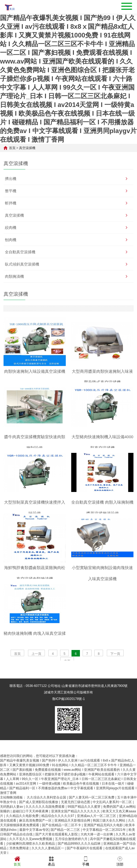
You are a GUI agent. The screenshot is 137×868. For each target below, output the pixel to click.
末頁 (67, 674)
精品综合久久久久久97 (58, 829)
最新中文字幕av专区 (34, 842)
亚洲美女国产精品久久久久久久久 (76, 824)
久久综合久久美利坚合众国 (47, 810)
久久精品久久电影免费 (23, 829)
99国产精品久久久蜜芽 (84, 819)
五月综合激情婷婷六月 (72, 852)
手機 (86, 861)
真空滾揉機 (27, 148)
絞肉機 (11, 228)
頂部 (120, 861)
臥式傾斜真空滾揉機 (22, 264)
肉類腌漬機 (14, 276)
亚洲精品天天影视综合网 (73, 833)
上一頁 (36, 667)
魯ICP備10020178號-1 (68, 712)
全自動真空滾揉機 (20, 252)
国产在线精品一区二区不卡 (62, 838)
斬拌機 (11, 203)
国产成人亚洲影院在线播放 (39, 815)
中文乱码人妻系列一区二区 (113, 815)
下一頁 (115, 667)
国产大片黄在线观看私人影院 (57, 847)
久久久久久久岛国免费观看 (46, 819)
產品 (51, 861)
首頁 (12, 148)
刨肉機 (11, 240)
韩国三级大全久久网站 (109, 833)
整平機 (11, 191)
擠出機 (11, 179)
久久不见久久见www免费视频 (31, 852)
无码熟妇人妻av (12, 819)
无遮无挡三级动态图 (76, 815)
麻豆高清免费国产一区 (36, 833)
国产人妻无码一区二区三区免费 (92, 810)
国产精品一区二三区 (66, 842)
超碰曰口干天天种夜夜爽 (31, 824)
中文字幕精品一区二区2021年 (105, 842)
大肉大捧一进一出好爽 (97, 847)
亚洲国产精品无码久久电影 (104, 838)
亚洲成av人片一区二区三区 (97, 829)
